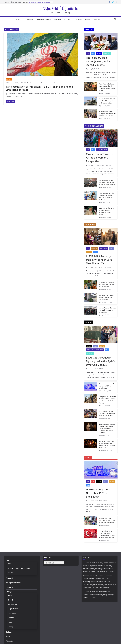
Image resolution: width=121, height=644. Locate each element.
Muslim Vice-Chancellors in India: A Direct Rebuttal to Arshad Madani (107, 211)
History (89, 346)
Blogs (88, 19)
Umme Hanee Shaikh (107, 165)
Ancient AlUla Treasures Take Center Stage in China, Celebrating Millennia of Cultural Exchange (107, 429)
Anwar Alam (104, 501)
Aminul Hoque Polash (105, 69)
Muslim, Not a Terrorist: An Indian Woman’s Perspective (99, 158)
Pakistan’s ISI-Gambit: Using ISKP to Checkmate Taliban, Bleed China (107, 114)
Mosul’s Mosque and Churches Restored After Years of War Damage (107, 414)
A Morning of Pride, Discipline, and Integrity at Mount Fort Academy (107, 520)
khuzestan (50, 83)
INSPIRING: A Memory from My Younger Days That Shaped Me (99, 260)
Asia (88, 53)
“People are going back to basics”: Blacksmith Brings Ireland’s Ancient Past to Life (107, 444)
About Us (96, 19)
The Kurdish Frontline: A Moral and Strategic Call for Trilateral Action (107, 101)
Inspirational (103, 248)
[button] (21, 19)
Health (10, 595)
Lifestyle (67, 19)
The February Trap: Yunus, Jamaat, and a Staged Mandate (98, 61)
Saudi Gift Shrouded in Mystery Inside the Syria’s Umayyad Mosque (100, 361)
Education (94, 248)
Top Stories (107, 53)
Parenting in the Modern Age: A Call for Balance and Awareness (107, 284)
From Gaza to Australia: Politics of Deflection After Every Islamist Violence (107, 196)
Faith (10, 622)
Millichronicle (11, 83)
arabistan (31, 83)
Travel (10, 600)
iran (36, 83)
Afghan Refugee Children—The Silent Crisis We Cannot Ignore (107, 310)
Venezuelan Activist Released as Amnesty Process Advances (39, 3)
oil (54, 83)
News (18, 19)
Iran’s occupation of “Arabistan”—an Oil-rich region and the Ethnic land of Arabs (39, 88)
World (10, 573)
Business (57, 19)
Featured (29, 19)
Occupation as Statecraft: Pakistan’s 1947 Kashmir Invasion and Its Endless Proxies (107, 400)
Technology (12, 604)
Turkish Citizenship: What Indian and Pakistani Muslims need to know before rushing (107, 534)
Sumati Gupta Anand (106, 267)
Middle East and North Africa (95, 350)
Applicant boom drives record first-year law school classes (106, 297)
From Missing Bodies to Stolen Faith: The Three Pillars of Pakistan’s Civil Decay (107, 87)
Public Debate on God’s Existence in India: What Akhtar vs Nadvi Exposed (107, 182)
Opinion (79, 19)
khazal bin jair (42, 83)
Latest (111, 248)
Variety (11, 627)
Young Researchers (43, 19)
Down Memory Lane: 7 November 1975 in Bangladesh (106, 386)
